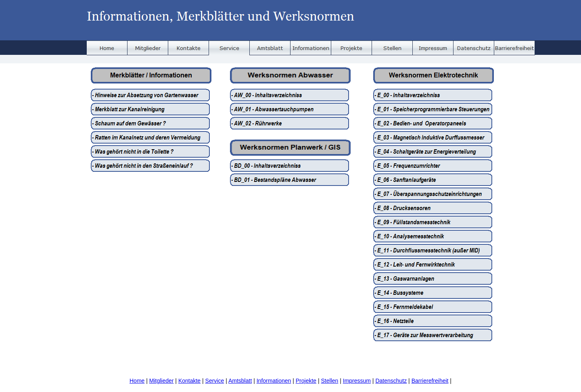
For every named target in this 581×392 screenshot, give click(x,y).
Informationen (274, 381)
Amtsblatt (240, 381)
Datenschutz (391, 381)
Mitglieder (162, 381)
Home (137, 381)
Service (215, 381)
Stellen (330, 381)
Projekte (306, 381)
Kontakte (189, 381)
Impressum (357, 381)
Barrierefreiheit (430, 381)
